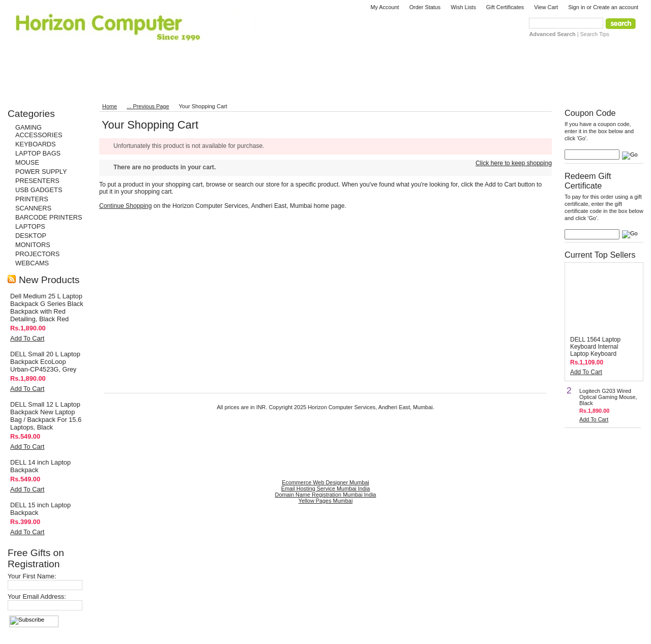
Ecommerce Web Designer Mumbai (325, 482)
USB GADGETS (39, 190)
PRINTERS (32, 199)
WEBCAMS (32, 263)
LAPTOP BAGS (38, 153)
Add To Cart (27, 338)
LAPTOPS (30, 226)
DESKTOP (31, 236)
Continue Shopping (125, 206)
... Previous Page (148, 106)
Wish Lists (463, 7)
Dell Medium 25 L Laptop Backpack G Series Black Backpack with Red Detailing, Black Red (47, 308)
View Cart (546, 7)
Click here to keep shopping (514, 163)
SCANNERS (33, 208)
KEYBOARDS (36, 144)
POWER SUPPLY (41, 172)
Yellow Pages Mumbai (326, 501)
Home (110, 106)
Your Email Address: (37, 596)
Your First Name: (32, 576)
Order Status (425, 7)
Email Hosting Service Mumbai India (326, 488)
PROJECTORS (37, 254)
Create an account (616, 7)
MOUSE (27, 162)
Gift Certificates (505, 7)
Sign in (576, 7)
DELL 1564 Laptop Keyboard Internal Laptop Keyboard (595, 347)
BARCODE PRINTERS (49, 217)
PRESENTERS (37, 181)
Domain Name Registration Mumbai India (326, 495)
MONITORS (33, 245)
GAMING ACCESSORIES (39, 131)
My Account (384, 7)
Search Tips (595, 34)
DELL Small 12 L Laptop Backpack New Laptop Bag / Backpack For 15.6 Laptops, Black (46, 416)
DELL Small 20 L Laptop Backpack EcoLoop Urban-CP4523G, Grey (45, 362)
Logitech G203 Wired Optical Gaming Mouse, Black (608, 397)
